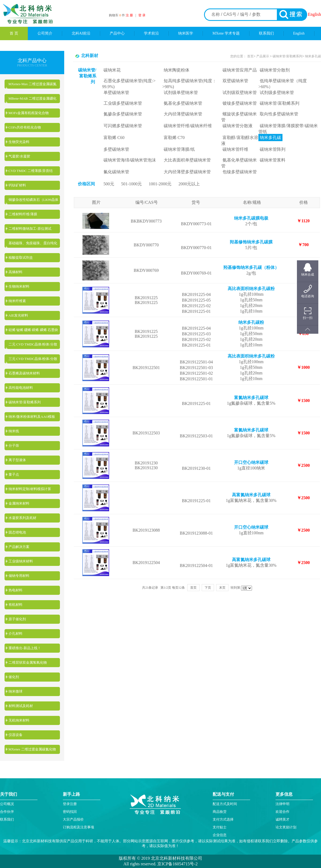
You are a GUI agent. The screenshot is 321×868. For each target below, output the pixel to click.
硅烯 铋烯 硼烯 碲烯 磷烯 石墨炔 (33, 330)
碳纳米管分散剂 (275, 70)
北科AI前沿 (81, 33)
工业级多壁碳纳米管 (123, 103)
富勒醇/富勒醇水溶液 (240, 140)
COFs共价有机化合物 (25, 127)
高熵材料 (16, 272)
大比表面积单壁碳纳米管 (187, 160)
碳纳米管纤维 (235, 149)
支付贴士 (220, 827)
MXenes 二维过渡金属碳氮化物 (32, 749)
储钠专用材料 (19, 576)
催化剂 (14, 677)
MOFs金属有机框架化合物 (29, 113)
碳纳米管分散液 (238, 126)
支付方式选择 (223, 819)
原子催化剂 (17, 619)
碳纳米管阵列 (273, 149)
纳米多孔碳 (313, 56)
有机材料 (16, 605)
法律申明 (282, 804)
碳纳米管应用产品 (240, 70)
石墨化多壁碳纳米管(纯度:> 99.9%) (129, 84)
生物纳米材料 (19, 286)
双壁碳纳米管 (235, 81)
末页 (222, 588)
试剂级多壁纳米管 (277, 93)
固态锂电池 (17, 532)
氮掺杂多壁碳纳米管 (123, 114)
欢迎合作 (282, 812)
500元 (109, 184)
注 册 (129, 15)
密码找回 (70, 812)
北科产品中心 (32, 61)
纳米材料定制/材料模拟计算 (30, 489)
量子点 (14, 474)
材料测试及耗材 (21, 706)
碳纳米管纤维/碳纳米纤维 (188, 126)
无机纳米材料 (19, 720)
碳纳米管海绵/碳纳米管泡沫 (130, 160)
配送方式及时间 (225, 804)
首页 (250, 56)
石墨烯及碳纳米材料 (24, 373)
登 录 (142, 15)
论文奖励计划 (286, 827)
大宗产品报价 (73, 819)
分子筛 (14, 446)
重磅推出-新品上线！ (25, 648)
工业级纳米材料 (21, 561)
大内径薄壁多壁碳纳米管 (187, 172)
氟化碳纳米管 (116, 172)
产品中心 (117, 33)
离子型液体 (17, 460)
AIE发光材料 (18, 315)
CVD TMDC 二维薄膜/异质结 (31, 171)
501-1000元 (131, 184)
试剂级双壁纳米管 (240, 93)
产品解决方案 (19, 547)
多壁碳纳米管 (116, 149)
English (314, 14)
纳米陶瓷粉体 (177, 70)
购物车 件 (117, 15)
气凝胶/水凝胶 (20, 156)
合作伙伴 (7, 812)
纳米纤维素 (17, 301)
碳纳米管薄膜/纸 (179, 149)
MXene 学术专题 (226, 33)
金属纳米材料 (19, 503)
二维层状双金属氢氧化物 (28, 662)
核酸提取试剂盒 (21, 258)
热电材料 (16, 590)
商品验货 (220, 812)
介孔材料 (16, 634)
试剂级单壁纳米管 (181, 93)
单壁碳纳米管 (116, 93)
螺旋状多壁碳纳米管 (239, 117)
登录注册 (70, 804)
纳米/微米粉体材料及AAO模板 (32, 417)
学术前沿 (151, 33)
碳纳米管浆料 (273, 160)
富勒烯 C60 (114, 138)
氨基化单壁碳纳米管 (239, 163)
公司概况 (7, 804)
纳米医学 (186, 33)
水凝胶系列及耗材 (22, 518)
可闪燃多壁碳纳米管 (123, 126)
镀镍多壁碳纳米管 (240, 103)
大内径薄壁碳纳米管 (183, 114)
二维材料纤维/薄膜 (23, 214)
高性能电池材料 (21, 388)
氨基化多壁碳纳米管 (183, 103)
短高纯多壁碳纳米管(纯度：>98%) (189, 84)
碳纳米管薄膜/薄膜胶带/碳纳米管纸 (288, 129)
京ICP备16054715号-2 (177, 864)
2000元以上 (189, 184)
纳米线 (14, 431)
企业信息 (220, 835)
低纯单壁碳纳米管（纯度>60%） (283, 84)
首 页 (14, 33)
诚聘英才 (282, 819)
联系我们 (266, 33)
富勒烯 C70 (174, 138)
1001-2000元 (160, 184)
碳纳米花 (112, 70)
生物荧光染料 (19, 142)
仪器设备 (16, 735)
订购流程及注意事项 (79, 827)
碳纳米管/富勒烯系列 (25, 402)
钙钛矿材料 (17, 185)
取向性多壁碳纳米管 (279, 114)
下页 (208, 588)
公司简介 (45, 33)
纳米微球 (16, 691)
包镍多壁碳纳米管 (240, 172)
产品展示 (262, 56)
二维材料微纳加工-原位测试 (30, 229)
